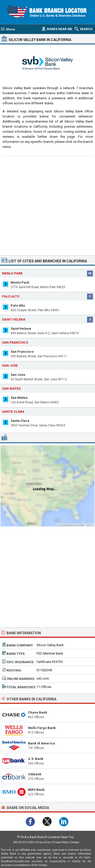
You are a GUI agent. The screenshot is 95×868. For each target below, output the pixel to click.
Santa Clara (20, 421)
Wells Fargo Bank (42, 728)
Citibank (35, 774)
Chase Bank (38, 712)
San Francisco (22, 352)
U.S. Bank (36, 759)
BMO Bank (36, 790)
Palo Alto (18, 305)
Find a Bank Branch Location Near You (47, 837)
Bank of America (41, 743)
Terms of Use (43, 842)
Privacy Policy (61, 842)
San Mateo (19, 398)
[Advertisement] (47, 205)
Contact (75, 842)
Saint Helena (21, 329)
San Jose (18, 375)
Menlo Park (20, 282)
